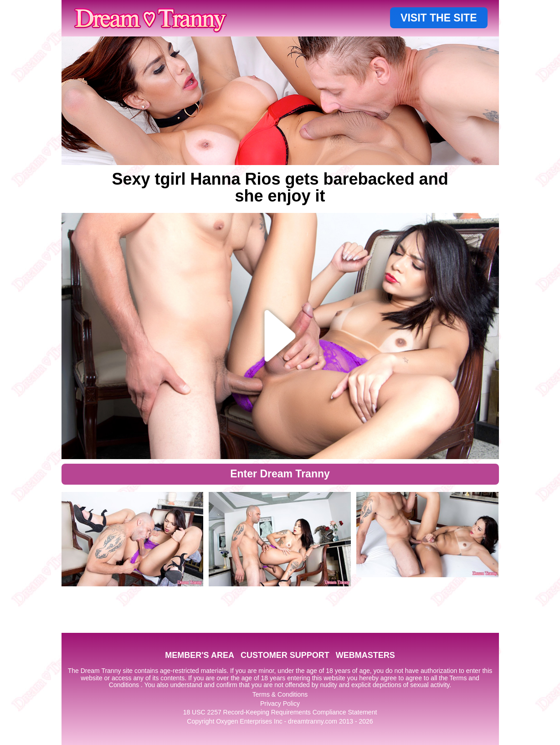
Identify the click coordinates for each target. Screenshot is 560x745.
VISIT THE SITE (439, 18)
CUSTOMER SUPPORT (285, 655)
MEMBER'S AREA (200, 655)
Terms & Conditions (280, 694)
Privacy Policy (280, 704)
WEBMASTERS (365, 655)
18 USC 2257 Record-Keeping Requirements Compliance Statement (280, 712)
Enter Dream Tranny (280, 474)
